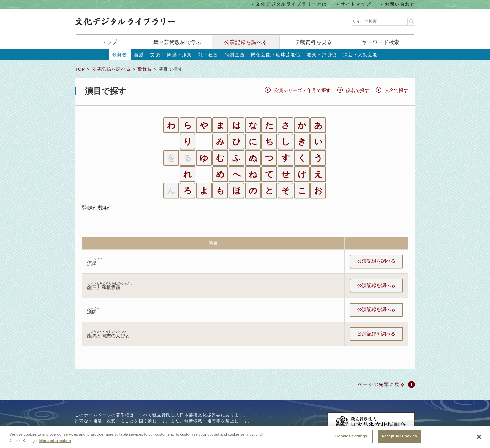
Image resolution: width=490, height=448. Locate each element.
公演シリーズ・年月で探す (302, 90)
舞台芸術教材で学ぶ (178, 42)
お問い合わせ (400, 4)
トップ (109, 42)
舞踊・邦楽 (179, 55)
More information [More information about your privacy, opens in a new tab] (55, 441)
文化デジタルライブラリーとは (291, 4)
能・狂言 (208, 55)
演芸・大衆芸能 (361, 55)
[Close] (479, 437)
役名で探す (358, 90)
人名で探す (396, 90)
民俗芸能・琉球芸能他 (276, 55)
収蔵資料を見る (313, 42)
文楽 (155, 55)
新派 (139, 55)
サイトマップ (356, 4)
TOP (80, 69)
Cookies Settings (351, 436)
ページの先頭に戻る (381, 384)
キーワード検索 (381, 42)
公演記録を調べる (246, 42)
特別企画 (235, 55)
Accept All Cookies (399, 436)
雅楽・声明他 (322, 55)
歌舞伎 (120, 55)
